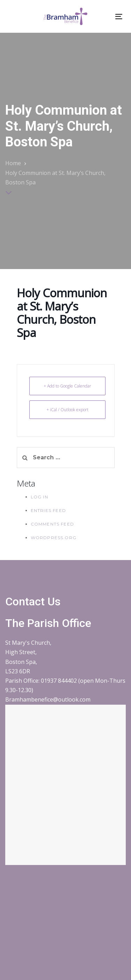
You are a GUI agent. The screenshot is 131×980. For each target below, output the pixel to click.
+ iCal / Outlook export (67, 410)
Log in (39, 497)
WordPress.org (54, 538)
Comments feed (53, 524)
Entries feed (48, 510)
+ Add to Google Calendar (67, 386)
